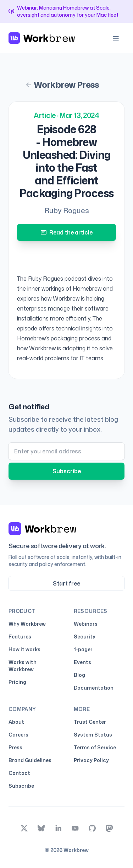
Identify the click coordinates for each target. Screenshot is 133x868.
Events (82, 662)
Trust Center (91, 722)
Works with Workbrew (23, 666)
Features (20, 637)
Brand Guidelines (30, 760)
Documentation (94, 688)
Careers (18, 735)
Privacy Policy (91, 760)
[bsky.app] (41, 828)
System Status (94, 735)
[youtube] (75, 828)
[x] (24, 828)
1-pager (83, 649)
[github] (92, 828)
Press (15, 747)
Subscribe (67, 471)
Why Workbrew (27, 624)
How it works (24, 649)
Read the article (67, 232)
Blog (79, 675)
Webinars (86, 624)
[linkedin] (58, 828)
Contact (19, 773)
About (16, 722)
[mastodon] (109, 828)
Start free (66, 583)
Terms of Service (95, 747)
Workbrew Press (62, 85)
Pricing (17, 682)
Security (85, 637)
